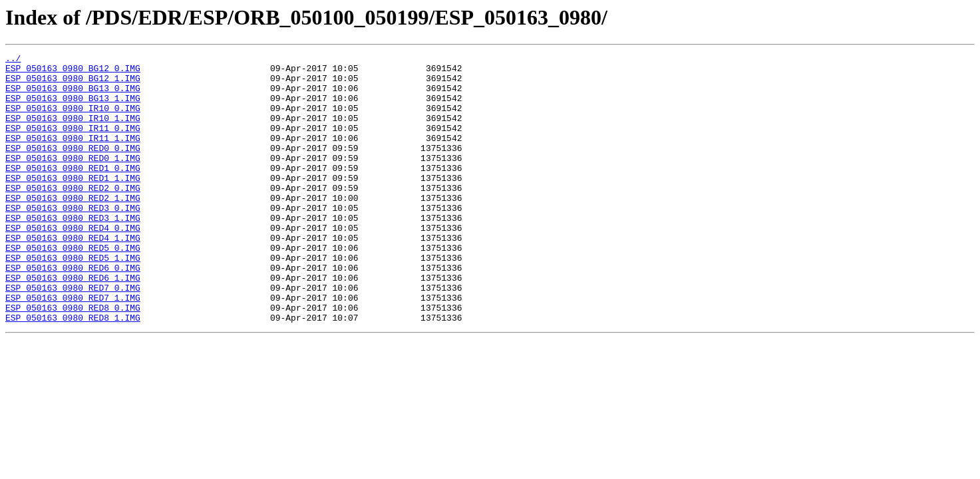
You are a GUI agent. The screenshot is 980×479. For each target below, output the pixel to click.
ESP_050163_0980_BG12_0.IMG (73, 72)
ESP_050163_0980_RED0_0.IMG (73, 168)
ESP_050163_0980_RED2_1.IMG (73, 228)
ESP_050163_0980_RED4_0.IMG (73, 263)
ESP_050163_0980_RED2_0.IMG (73, 216)
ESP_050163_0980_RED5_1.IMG (73, 299)
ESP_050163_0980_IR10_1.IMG (73, 132)
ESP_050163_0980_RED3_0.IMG (73, 239)
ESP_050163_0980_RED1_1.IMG (73, 204)
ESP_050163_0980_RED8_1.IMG (73, 371)
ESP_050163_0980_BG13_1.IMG (73, 108)
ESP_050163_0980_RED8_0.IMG (73, 359)
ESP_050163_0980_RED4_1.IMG (73, 275)
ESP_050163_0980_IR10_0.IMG (73, 120)
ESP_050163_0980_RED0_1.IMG (73, 180)
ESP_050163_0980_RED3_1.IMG (73, 251)
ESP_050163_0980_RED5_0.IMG (73, 287)
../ (13, 60)
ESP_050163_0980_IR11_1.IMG (73, 156)
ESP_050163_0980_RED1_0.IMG (73, 192)
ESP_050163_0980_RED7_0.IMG (73, 335)
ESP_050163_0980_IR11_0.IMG (73, 144)
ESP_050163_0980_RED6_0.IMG (73, 311)
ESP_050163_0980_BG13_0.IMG (73, 96)
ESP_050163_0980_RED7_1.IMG (73, 347)
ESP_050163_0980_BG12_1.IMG (73, 84)
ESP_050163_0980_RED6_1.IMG (73, 323)
